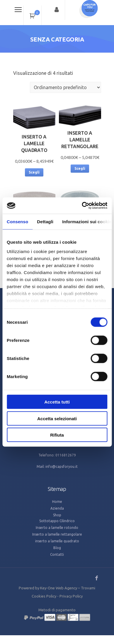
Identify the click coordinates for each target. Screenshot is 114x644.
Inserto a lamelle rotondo (57, 528)
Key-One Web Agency (59, 588)
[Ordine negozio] (65, 87)
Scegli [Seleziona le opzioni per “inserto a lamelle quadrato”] (34, 172)
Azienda (57, 508)
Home (57, 502)
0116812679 (66, 455)
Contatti (57, 554)
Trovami (88, 588)
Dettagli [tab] (45, 221)
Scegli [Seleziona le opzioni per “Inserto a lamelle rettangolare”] (80, 168)
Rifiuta (57, 435)
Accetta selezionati (57, 418)
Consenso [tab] (17, 221)
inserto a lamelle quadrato (57, 541)
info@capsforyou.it (62, 466)
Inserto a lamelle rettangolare (57, 534)
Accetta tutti (57, 402)
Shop (57, 515)
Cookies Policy (44, 596)
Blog (57, 548)
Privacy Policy (71, 596)
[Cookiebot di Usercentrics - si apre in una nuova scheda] (82, 206)
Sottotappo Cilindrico (57, 521)
